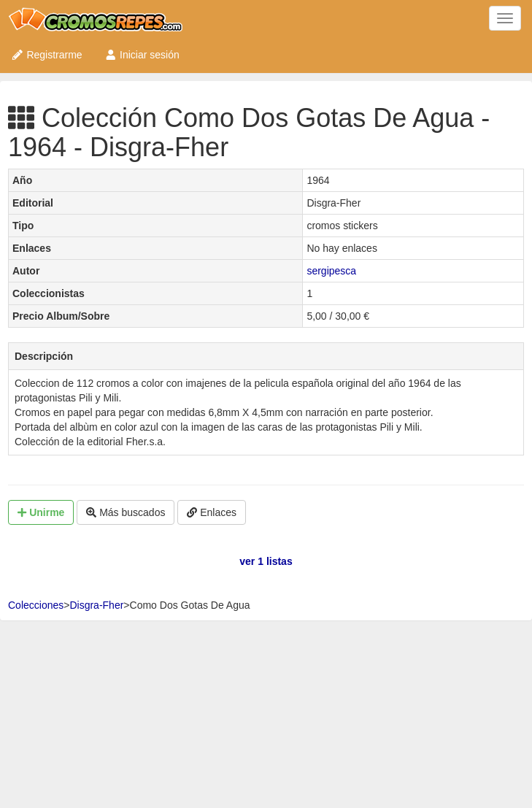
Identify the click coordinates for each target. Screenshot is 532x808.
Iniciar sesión (142, 55)
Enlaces (212, 512)
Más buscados (126, 512)
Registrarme (47, 55)
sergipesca (331, 271)
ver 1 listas (266, 561)
